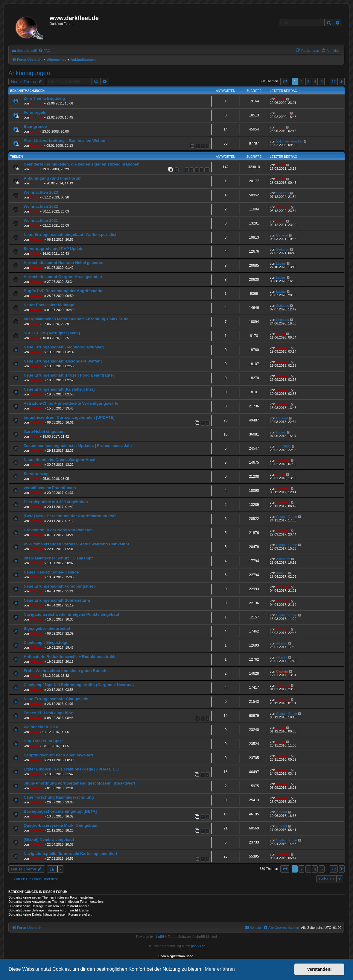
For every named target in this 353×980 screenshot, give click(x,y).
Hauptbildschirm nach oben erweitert (58, 755)
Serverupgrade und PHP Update (54, 249)
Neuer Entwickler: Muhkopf (49, 305)
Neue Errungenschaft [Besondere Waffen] (63, 361)
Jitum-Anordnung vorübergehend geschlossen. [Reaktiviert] (80, 783)
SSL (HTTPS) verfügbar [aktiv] (52, 333)
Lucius (281, 263)
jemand (282, 812)
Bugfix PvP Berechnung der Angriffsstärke (64, 291)
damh (34, 131)
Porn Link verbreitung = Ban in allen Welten (64, 141)
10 (207, 170)
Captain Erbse (287, 517)
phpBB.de (198, 946)
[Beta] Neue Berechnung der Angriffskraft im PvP (70, 516)
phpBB (159, 937)
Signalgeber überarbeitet (47, 628)
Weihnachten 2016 (41, 727)
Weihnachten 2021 (41, 220)
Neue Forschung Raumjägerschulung (59, 797)
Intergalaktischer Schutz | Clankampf (58, 558)
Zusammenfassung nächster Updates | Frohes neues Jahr (78, 446)
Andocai (36, 103)
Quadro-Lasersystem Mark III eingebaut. (61, 825)
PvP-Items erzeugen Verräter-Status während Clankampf (76, 544)
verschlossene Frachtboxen (50, 488)
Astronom (283, 559)
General (282, 235)
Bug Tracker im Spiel (43, 741)
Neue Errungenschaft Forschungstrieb (60, 586)
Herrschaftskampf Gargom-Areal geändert (63, 277)
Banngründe (35, 126)
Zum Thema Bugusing (44, 98)
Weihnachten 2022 (41, 206)
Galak (281, 99)
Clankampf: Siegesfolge (46, 643)
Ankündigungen (29, 73)
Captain (282, 671)
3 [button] (308, 81)
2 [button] (301, 81)
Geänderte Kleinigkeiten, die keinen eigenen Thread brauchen (82, 164)
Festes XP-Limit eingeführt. (49, 713)
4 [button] (315, 81)
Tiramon (36, 145)
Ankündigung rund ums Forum (53, 178)
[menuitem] (44, 51)
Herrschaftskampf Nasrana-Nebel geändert (64, 263)
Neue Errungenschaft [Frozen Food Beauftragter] (70, 375)
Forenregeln (35, 112)
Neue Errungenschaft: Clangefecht (56, 699)
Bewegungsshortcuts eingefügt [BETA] (60, 811)
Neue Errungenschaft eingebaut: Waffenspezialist (70, 235)
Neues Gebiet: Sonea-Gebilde (51, 572)
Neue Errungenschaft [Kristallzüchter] (59, 389)
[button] (285, 81)
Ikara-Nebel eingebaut (44, 431)
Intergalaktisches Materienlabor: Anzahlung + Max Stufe (76, 319)
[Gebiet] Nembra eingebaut (49, 839)
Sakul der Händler (289, 141)
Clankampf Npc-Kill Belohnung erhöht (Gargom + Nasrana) (79, 685)
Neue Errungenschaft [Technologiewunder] (64, 347)
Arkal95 (282, 573)
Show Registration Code (176, 956)
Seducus (283, 193)
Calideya (283, 207)
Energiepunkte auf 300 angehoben (56, 502)
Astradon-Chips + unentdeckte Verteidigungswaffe (71, 403)
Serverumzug (36, 474)
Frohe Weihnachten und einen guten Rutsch (65, 671)
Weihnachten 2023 (41, 192)
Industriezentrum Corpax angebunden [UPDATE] (69, 417)
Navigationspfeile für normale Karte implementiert (70, 854)
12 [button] (334, 81)
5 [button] (322, 81)
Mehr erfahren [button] (220, 969)
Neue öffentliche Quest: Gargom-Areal (60, 460)
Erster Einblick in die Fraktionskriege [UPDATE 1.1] (71, 769)
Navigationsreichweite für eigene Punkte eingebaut (71, 614)
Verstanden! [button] (319, 969)
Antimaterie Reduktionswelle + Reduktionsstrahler (71, 657)
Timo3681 (283, 446)
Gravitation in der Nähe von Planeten (58, 530)
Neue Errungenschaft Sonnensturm (57, 600)
